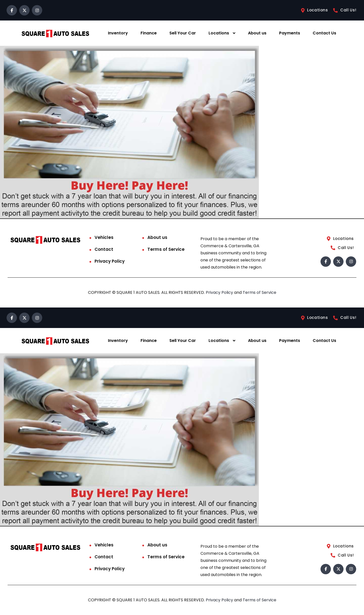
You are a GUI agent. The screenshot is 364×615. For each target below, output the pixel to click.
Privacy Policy (110, 261)
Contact (104, 249)
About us (257, 33)
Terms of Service (166, 249)
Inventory (118, 33)
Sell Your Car (183, 33)
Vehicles (104, 237)
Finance (149, 33)
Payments (290, 33)
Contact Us (324, 33)
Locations (219, 33)
